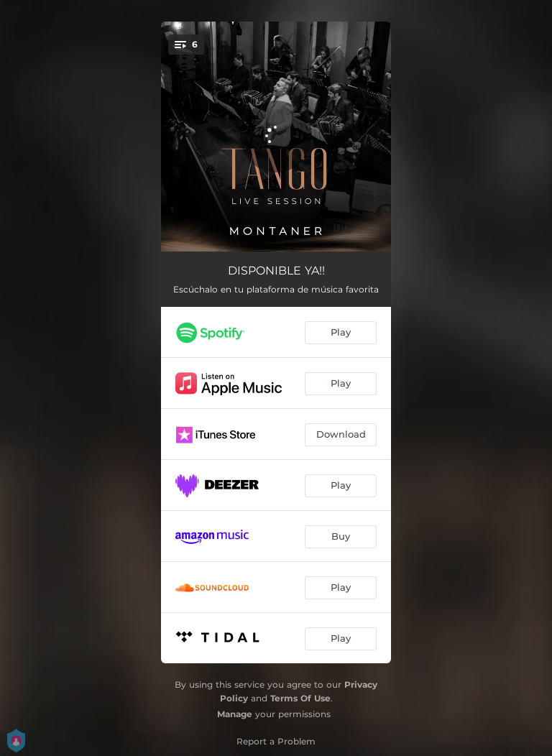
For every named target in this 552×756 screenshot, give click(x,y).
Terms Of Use (300, 698)
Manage (235, 714)
